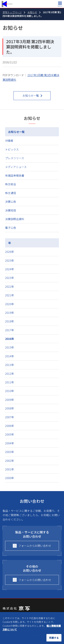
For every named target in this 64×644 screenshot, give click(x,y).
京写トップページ (12, 12)
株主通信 (11, 193)
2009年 (10, 400)
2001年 (10, 469)
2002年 (10, 461)
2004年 (10, 443)
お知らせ (32, 12)
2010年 (10, 391)
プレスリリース (15, 158)
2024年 (10, 269)
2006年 (10, 426)
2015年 (10, 347)
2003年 (10, 452)
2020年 (10, 304)
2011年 (10, 382)
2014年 (10, 356)
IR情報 (9, 141)
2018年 (10, 321)
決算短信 (11, 210)
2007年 (10, 417)
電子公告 (11, 228)
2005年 (10, 434)
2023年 (10, 278)
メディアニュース (16, 167)
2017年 (10, 330)
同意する (54, 638)
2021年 (10, 295)
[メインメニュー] (60, 4)
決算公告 (11, 202)
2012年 (10, 374)
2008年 (10, 408)
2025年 (10, 260)
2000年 (10, 478)
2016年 (10, 339)
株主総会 (11, 184)
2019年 (10, 313)
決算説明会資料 (15, 219)
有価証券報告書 (15, 175)
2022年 (10, 287)
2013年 (10, 365)
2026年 (10, 252)
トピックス (12, 149)
